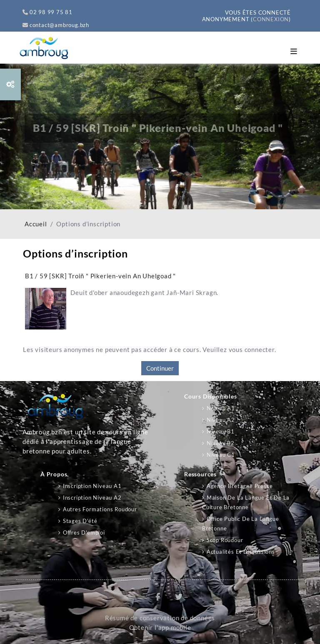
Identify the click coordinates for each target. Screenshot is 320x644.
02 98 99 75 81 (47, 12)
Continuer (160, 368)
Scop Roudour (225, 540)
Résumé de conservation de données (160, 618)
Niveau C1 (221, 455)
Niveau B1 (221, 431)
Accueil (36, 224)
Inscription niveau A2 (92, 498)
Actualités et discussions (241, 552)
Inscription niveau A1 (92, 486)
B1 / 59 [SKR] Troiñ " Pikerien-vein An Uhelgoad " (100, 276)
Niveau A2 (221, 420)
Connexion (271, 19)
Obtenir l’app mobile (160, 628)
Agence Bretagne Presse (240, 486)
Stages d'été (80, 521)
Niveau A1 (221, 408)
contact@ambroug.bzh (56, 25)
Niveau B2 (221, 443)
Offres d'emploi (84, 533)
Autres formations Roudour (100, 509)
